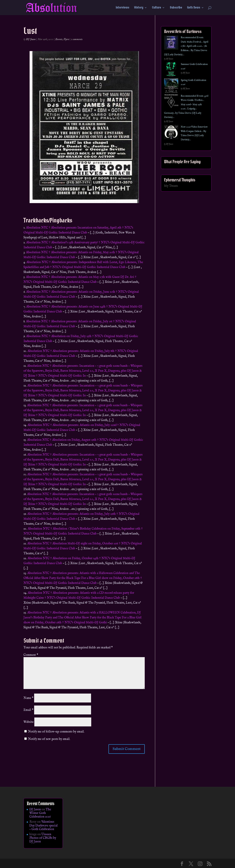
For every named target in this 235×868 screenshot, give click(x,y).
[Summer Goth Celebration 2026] (171, 70)
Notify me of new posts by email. (49, 739)
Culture (156, 8)
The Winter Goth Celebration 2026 (40, 813)
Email (28, 710)
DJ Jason (31, 39)
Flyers (66, 39)
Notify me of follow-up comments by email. (56, 732)
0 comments (77, 39)
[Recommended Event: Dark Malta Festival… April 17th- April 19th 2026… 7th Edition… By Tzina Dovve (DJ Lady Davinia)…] (171, 43)
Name (28, 698)
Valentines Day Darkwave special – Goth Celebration (44, 825)
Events (59, 39)
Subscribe (176, 8)
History (139, 8)
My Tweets (171, 186)
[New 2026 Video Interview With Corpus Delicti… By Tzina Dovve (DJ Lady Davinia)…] (171, 133)
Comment (31, 655)
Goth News (194, 8)
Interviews (122, 8)
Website (29, 722)
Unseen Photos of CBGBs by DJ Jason (43, 838)
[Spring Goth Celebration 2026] (171, 86)
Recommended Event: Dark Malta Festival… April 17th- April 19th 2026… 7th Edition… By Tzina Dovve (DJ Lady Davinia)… (186, 46)
